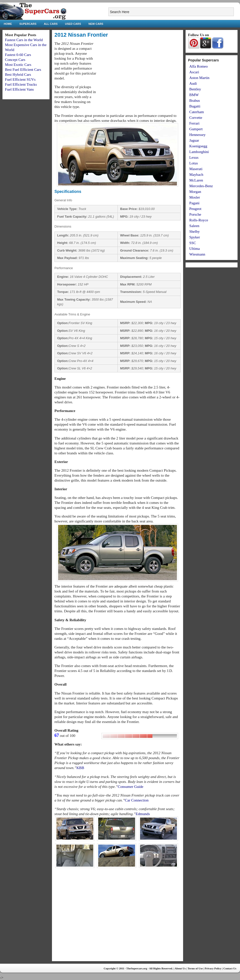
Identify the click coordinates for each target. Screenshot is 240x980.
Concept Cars (15, 60)
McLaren (196, 180)
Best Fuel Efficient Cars (23, 69)
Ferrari (194, 123)
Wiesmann (197, 254)
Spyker (195, 237)
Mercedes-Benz (201, 186)
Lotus (194, 163)
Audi (193, 83)
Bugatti (195, 106)
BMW (194, 95)
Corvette (196, 117)
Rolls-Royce (199, 220)
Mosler (195, 197)
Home (8, 24)
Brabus (195, 100)
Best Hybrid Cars (18, 74)
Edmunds (143, 814)
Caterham (197, 112)
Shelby (194, 231)
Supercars (28, 24)
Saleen (194, 226)
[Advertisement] (139, 76)
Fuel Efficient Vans (19, 89)
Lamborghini (199, 152)
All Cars (51, 24)
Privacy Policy (213, 968)
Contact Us (230, 968)
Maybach (196, 174)
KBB (80, 768)
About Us (180, 968)
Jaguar (194, 140)
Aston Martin (199, 78)
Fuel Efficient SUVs (20, 79)
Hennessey (197, 135)
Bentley (195, 89)
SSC (193, 243)
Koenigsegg (198, 146)
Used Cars (73, 24)
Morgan (195, 192)
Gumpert (196, 129)
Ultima (194, 248)
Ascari (194, 72)
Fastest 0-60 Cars (18, 55)
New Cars (96, 24)
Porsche (195, 214)
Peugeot (195, 209)
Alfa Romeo (199, 66)
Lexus (194, 157)
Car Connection (137, 800)
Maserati (196, 169)
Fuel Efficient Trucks (21, 84)
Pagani (194, 203)
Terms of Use (195, 968)
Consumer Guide (131, 787)
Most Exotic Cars (18, 64)
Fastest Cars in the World (24, 40)
